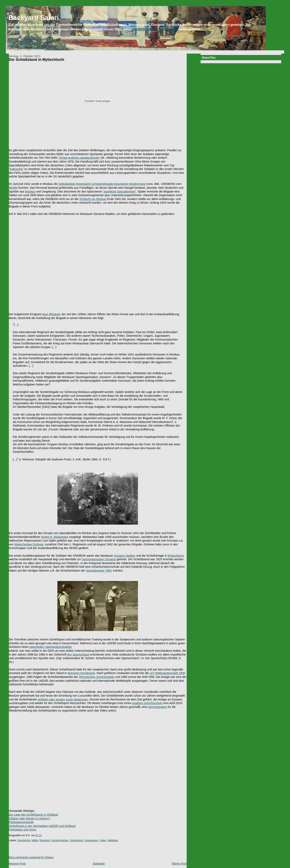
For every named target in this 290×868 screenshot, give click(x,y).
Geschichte (24, 840)
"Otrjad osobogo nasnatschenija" (79, 158)
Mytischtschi (176, 556)
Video (103, 840)
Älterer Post (179, 864)
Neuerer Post (17, 864)
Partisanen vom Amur (23, 830)
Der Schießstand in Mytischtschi (37, 60)
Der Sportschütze (78, 655)
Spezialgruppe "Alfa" (99, 571)
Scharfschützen (60, 840)
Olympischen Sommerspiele (97, 677)
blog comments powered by (31, 857)
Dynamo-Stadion (125, 556)
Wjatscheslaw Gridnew (29, 544)
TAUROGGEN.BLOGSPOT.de (155, 29)
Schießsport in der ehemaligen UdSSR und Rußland (42, 826)
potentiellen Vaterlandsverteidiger (51, 647)
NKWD (13, 188)
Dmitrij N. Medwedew (55, 537)
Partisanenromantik (21, 822)
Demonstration (158, 707)
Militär (35, 840)
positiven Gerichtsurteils (147, 703)
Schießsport (77, 840)
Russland (45, 840)
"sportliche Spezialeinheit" (119, 192)
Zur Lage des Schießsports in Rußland (34, 815)
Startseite (99, 864)
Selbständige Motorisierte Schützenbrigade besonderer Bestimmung (102, 184)
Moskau (30, 192)
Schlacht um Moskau (93, 199)
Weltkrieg (113, 840)
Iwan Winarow (51, 314)
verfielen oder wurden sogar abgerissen (63, 699)
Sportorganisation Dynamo (99, 559)
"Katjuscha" (16, 169)
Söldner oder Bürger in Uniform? (30, 818)
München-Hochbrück (81, 673)
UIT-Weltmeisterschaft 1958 (167, 673)
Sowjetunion (91, 840)
